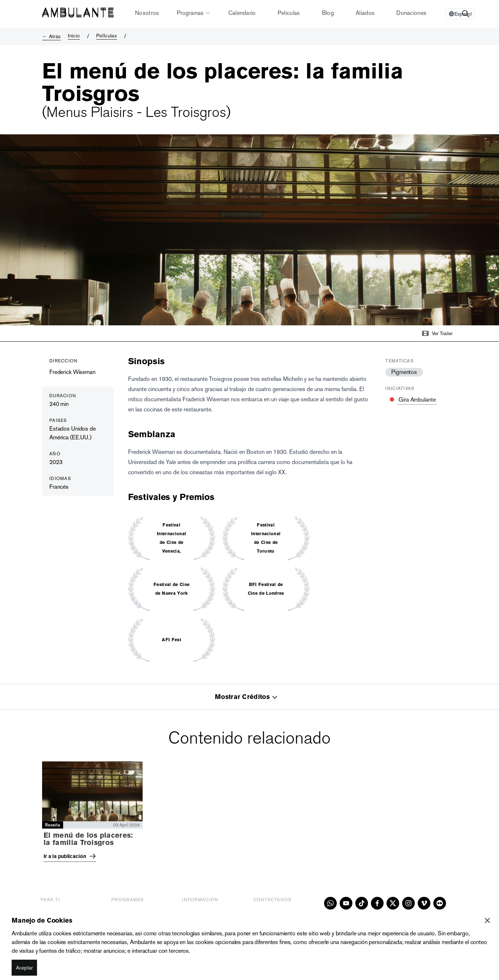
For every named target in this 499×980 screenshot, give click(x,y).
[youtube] (346, 903)
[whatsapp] (330, 903)
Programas (194, 13)
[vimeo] (424, 903)
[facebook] (377, 903)
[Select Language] (460, 14)
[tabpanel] (249, 814)
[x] (393, 903)
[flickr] (440, 903)
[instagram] (408, 903)
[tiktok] (362, 903)
